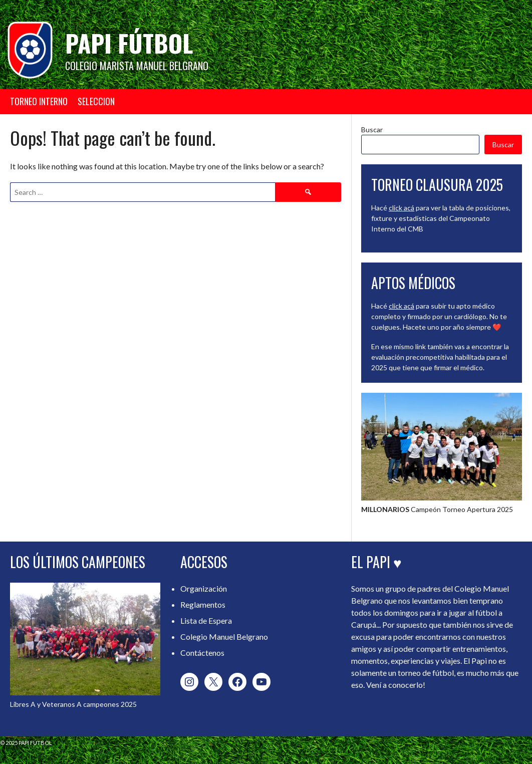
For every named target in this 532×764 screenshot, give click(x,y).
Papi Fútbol (129, 43)
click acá (402, 208)
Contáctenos (202, 653)
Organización (204, 588)
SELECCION (96, 101)
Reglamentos (203, 604)
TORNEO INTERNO (39, 101)
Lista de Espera (206, 620)
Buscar (372, 130)
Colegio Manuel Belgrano (224, 636)
